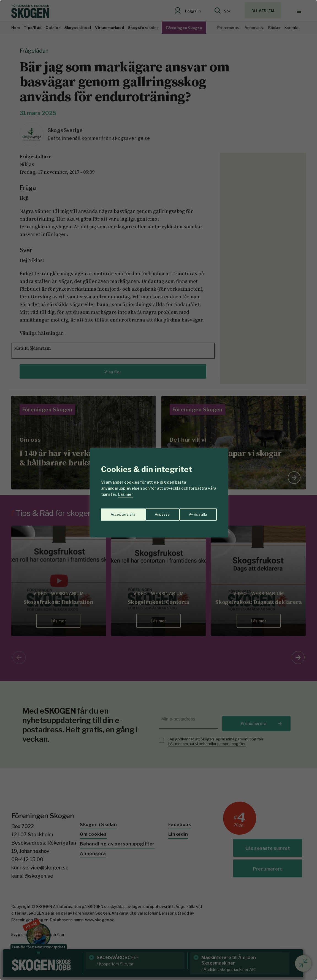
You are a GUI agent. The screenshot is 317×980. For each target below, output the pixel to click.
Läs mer (126, 494)
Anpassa (117, 512)
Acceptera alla (195, 512)
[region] (158, 490)
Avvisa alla (153, 512)
